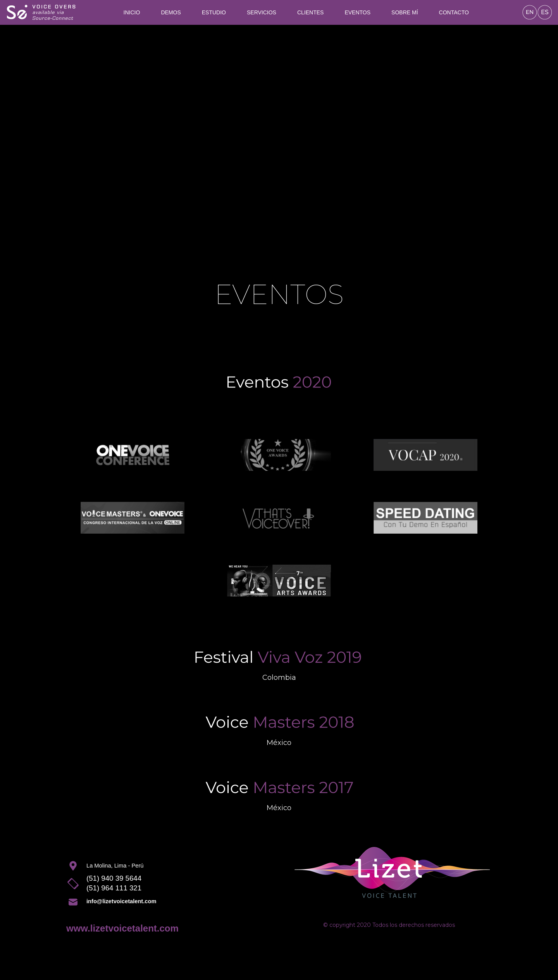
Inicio (132, 12)
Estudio (214, 12)
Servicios (262, 12)
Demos (171, 12)
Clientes (310, 12)
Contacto (454, 12)
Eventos (357, 12)
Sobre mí (405, 12)
